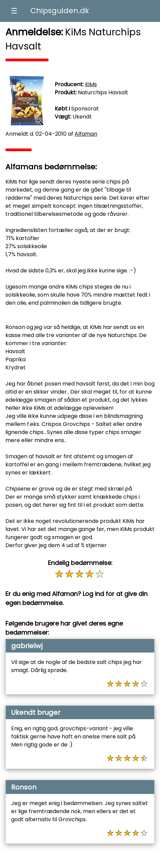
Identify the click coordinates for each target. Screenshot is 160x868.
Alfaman (86, 134)
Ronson (24, 787)
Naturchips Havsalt (103, 92)
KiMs (91, 84)
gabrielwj (27, 646)
